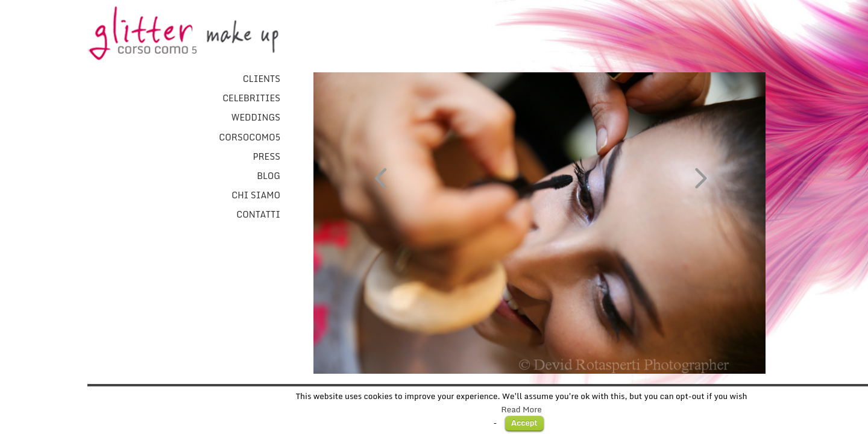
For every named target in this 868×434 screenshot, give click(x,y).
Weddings (256, 118)
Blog (269, 176)
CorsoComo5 (250, 137)
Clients (262, 79)
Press (267, 157)
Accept (524, 423)
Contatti (258, 215)
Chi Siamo (256, 195)
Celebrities (251, 98)
